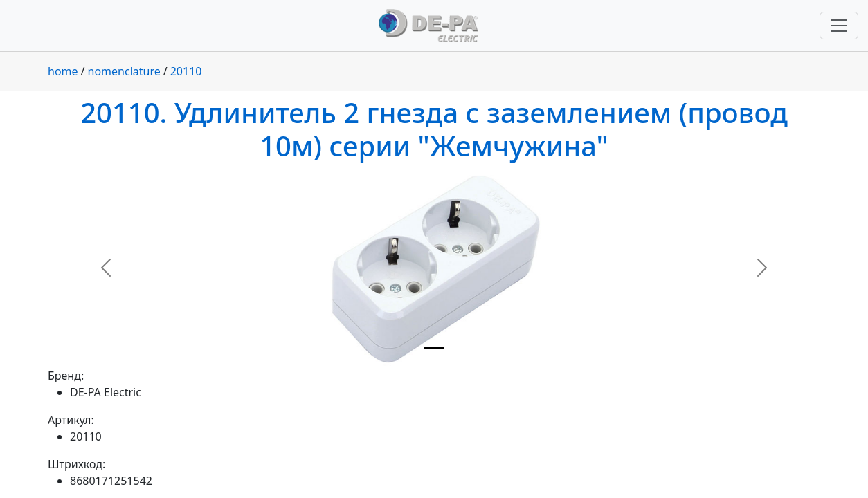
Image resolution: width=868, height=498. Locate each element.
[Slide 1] (434, 348)
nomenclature (124, 71)
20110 (186, 71)
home (63, 71)
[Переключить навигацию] (839, 26)
